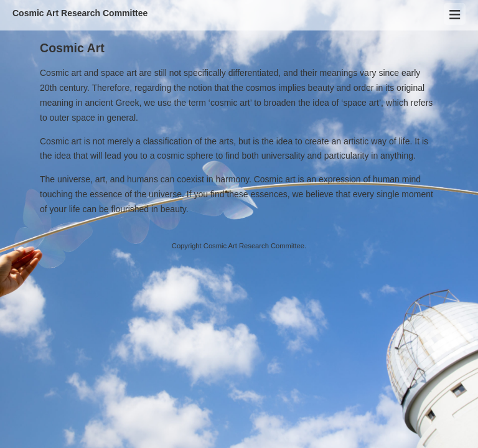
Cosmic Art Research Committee (80, 13)
